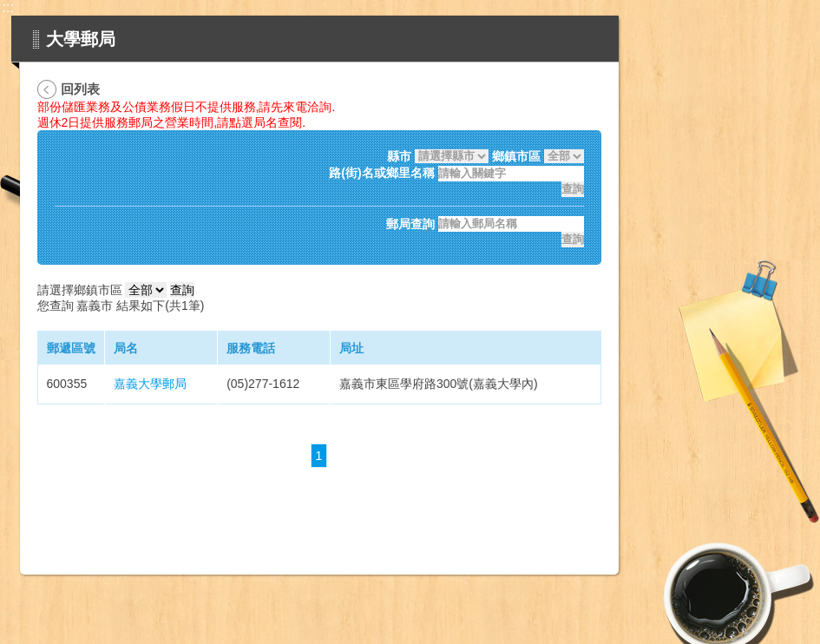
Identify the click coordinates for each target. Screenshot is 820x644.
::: (8, 7)
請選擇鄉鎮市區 (80, 290)
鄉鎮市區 (516, 156)
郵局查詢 (410, 224)
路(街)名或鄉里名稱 (381, 174)
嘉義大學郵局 (150, 384)
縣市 (399, 156)
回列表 (80, 89)
